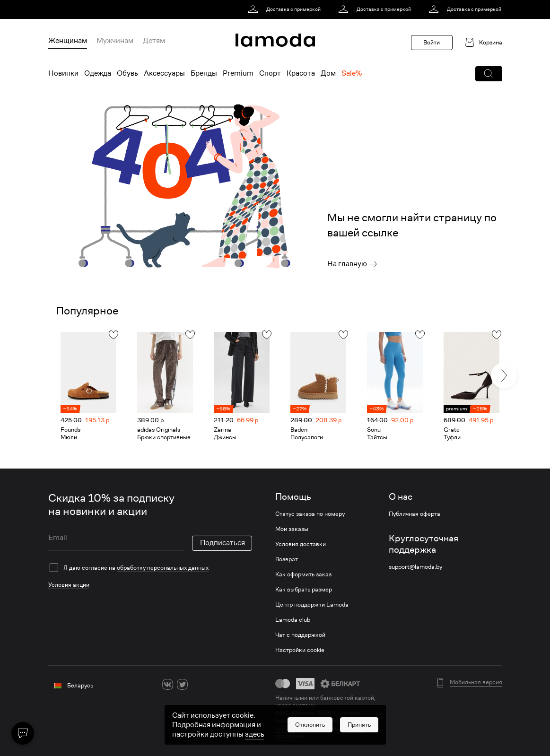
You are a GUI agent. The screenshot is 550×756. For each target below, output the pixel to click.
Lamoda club (293, 620)
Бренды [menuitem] (204, 73)
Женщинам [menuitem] (68, 41)
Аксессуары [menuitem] (164, 73)
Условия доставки (301, 544)
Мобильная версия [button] (476, 682)
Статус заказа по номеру (310, 514)
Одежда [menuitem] (98, 73)
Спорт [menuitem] (270, 73)
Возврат (287, 559)
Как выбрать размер (304, 590)
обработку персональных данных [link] (163, 568)
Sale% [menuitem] (352, 73)
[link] (286, 9)
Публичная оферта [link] (415, 514)
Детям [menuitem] (154, 41)
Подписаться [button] (223, 543)
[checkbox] (150, 568)
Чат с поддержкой (300, 635)
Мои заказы (292, 529)
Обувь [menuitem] (127, 73)
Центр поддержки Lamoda (312, 605)
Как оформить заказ (303, 574)
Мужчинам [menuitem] (115, 41)
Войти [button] (432, 42)
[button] (489, 74)
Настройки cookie (300, 650)
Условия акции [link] (69, 585)
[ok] (197, 684)
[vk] (168, 684)
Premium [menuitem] (238, 73)
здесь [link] (255, 739)
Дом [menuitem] (328, 73)
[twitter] (182, 684)
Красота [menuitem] (301, 73)
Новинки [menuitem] (63, 73)
